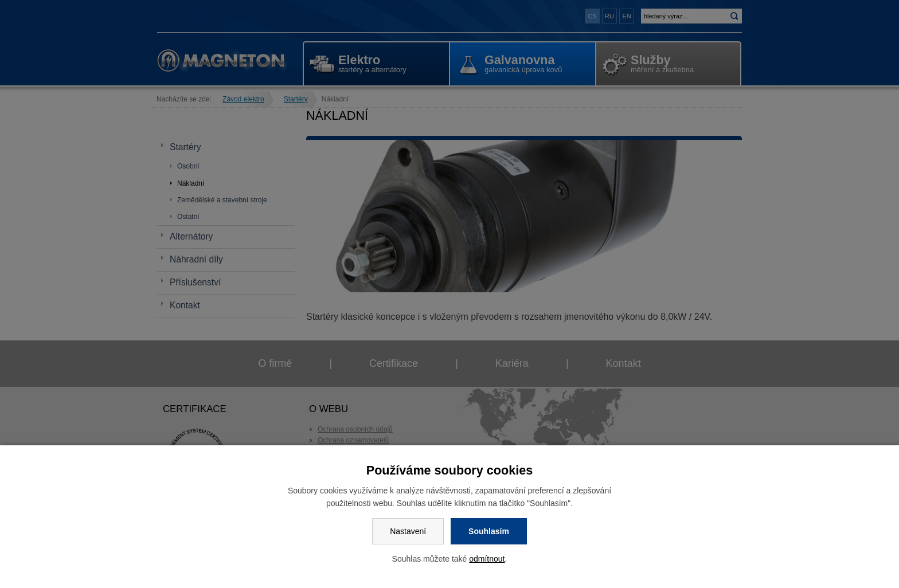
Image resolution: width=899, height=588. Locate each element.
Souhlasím (489, 531)
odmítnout (487, 559)
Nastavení (408, 531)
